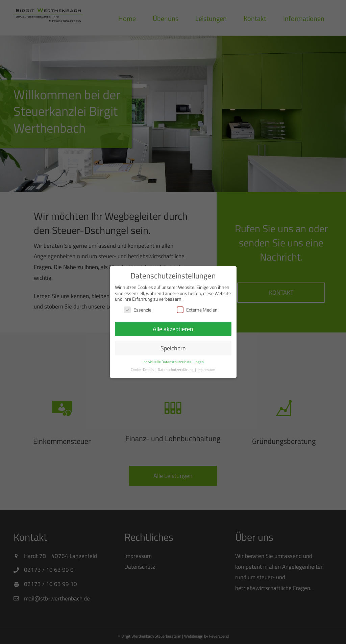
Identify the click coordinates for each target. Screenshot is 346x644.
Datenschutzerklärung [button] (176, 370)
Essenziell (139, 310)
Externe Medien (197, 310)
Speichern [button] (173, 348)
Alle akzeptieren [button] (173, 329)
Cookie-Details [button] (143, 370)
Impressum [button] (206, 370)
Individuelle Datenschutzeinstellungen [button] (173, 362)
